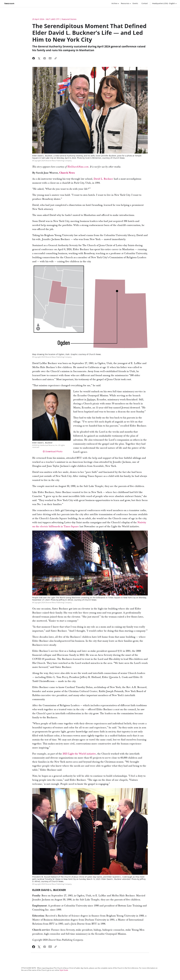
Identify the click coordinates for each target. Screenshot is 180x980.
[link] (34, 947)
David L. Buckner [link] (103, 179)
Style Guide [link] (64, 970)
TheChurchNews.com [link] (78, 167)
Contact (145, 3)
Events (135, 3)
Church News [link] (67, 173)
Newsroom (9, 3)
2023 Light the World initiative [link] (79, 754)
